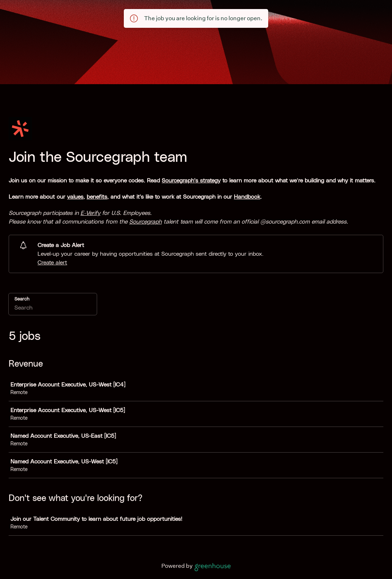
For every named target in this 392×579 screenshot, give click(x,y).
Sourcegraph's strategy (191, 181)
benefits (97, 197)
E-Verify (90, 213)
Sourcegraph (145, 222)
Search (22, 299)
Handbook (247, 197)
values (75, 197)
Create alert (52, 263)
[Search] (53, 309)
